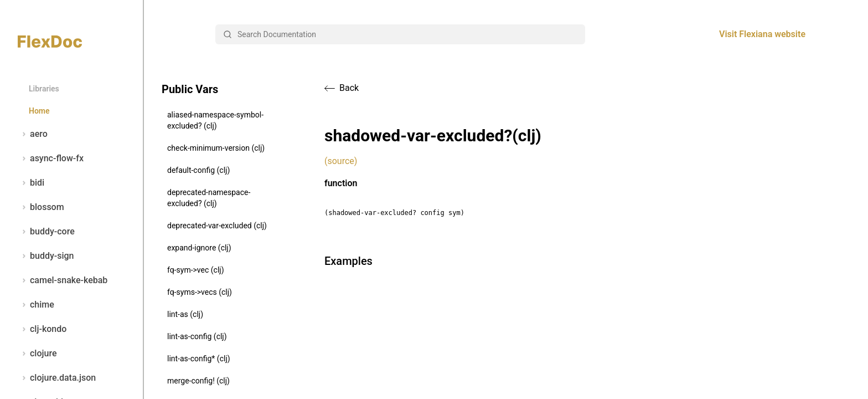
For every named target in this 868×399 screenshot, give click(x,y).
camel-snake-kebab (63, 280)
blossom (41, 207)
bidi (31, 183)
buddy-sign (46, 256)
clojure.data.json (57, 378)
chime (36, 305)
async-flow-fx (51, 158)
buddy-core (46, 232)
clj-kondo (42, 329)
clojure (37, 354)
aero (33, 134)
